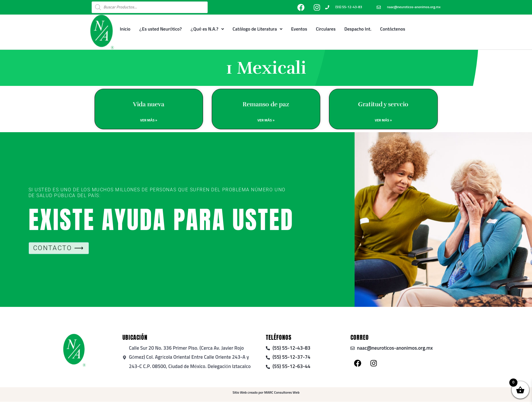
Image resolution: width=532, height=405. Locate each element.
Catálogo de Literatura (258, 29)
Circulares (326, 29)
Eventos (299, 29)
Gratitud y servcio (383, 104)
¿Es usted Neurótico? (160, 29)
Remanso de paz (266, 104)
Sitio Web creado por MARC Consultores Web (266, 393)
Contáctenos (393, 29)
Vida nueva (149, 104)
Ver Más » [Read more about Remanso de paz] (266, 121)
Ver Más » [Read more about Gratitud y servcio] (383, 121)
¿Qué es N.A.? (207, 29)
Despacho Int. (358, 29)
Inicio (125, 29)
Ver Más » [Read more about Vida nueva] (149, 121)
